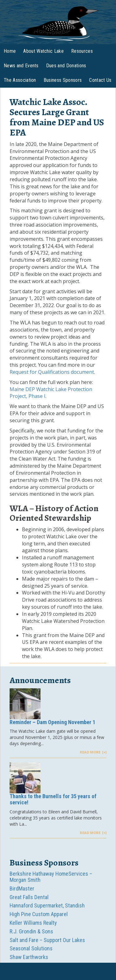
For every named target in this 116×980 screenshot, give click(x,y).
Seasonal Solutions (31, 948)
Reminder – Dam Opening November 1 (52, 722)
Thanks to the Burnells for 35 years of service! (53, 799)
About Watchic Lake (43, 51)
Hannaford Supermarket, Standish (47, 905)
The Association (20, 80)
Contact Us (100, 80)
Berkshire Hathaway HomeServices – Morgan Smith (51, 877)
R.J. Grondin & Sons (31, 931)
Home (10, 51)
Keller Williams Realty (33, 923)
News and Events (21, 66)
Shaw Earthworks (29, 957)
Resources (82, 51)
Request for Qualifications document (52, 372)
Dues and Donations (66, 66)
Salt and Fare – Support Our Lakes (47, 940)
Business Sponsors (63, 80)
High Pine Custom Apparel (39, 914)
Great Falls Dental (29, 897)
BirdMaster (22, 888)
